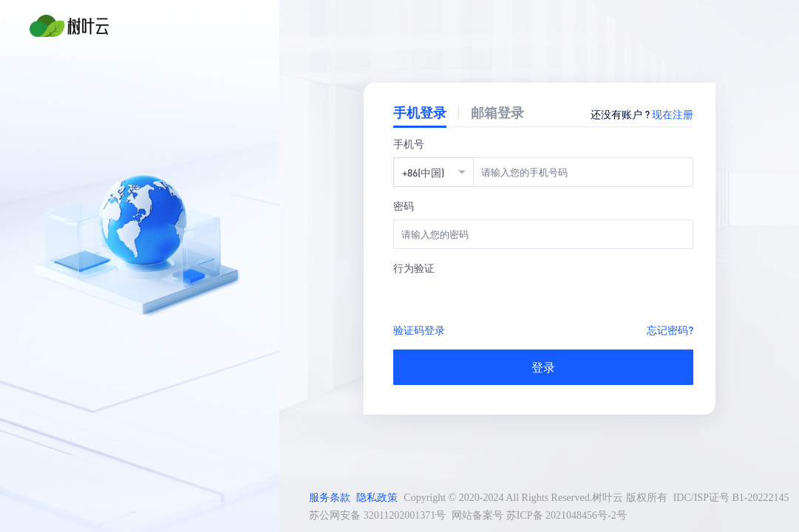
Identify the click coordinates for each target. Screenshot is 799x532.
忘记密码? (670, 330)
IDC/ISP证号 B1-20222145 (731, 498)
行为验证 (414, 267)
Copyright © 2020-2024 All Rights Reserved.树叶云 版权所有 (535, 498)
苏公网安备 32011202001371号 (377, 515)
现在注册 (673, 114)
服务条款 (330, 498)
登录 (543, 367)
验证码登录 (419, 330)
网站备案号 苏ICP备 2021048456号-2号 (539, 515)
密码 (404, 205)
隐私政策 (377, 498)
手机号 (409, 143)
